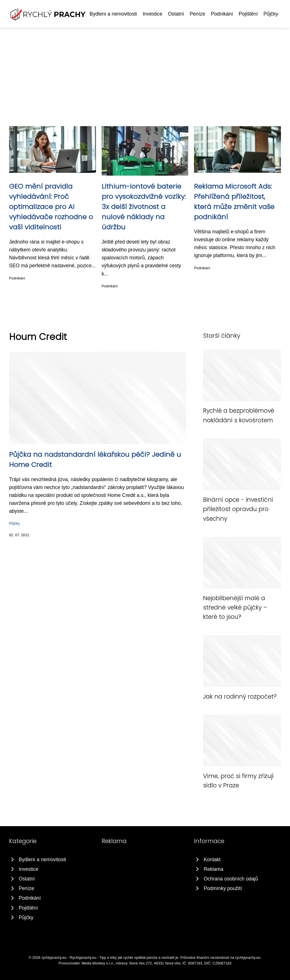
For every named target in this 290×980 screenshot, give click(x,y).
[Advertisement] (145, 70)
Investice (152, 14)
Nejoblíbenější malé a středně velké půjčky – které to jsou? (235, 608)
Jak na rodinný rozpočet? (240, 696)
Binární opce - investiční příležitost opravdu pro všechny (238, 509)
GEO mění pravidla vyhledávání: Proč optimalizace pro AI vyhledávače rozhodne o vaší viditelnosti (51, 207)
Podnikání (222, 14)
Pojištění (248, 14)
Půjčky (271, 14)
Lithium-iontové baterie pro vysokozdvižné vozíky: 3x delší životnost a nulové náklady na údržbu (144, 207)
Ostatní (176, 14)
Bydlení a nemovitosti (113, 14)
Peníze (198, 14)
